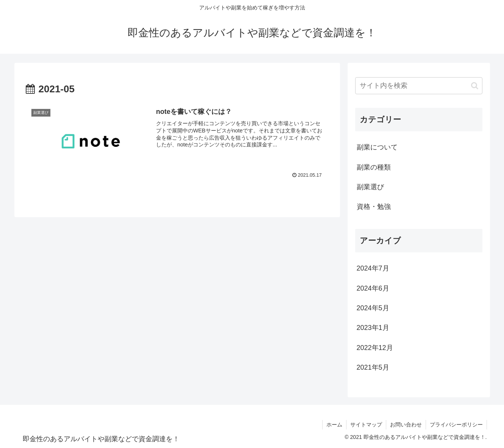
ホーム (334, 425)
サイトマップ (366, 425)
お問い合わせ (406, 425)
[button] (475, 86)
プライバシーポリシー (456, 425)
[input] (419, 86)
